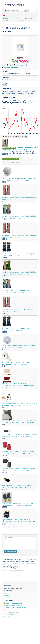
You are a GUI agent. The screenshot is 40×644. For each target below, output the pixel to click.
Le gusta (6, 593)
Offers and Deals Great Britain (12, 610)
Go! (26, 10)
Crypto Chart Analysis (9, 617)
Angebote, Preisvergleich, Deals (13, 603)
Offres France (8, 615)
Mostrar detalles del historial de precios (14, 137)
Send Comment (11, 551)
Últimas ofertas (8, 595)
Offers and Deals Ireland (11, 612)
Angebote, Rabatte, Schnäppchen (13, 605)
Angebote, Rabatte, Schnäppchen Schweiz (16, 608)
